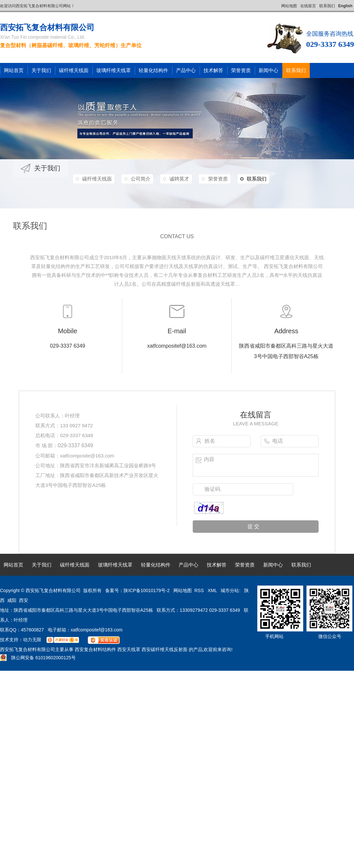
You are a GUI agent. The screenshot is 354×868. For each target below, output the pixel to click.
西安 (24, 600)
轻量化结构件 (153, 70)
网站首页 (14, 70)
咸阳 (12, 600)
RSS (200, 590)
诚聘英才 (179, 179)
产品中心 (186, 70)
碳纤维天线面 (74, 70)
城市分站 (230, 590)
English (345, 6)
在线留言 (308, 6)
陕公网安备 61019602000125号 (38, 658)
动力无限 (32, 640)
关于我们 (41, 70)
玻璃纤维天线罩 (114, 70)
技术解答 (213, 70)
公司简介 (141, 179)
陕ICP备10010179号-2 (147, 590)
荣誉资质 (241, 70)
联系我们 (327, 6)
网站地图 (289, 6)
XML (213, 590)
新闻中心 (268, 70)
